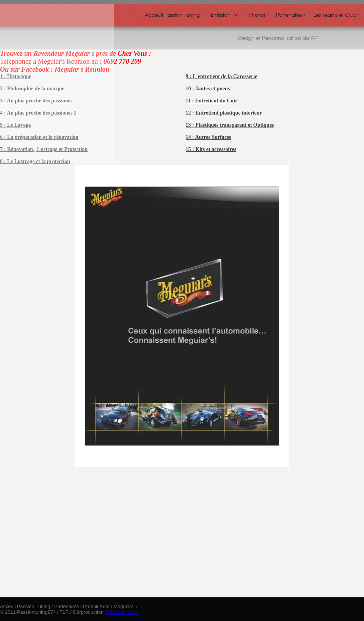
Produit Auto (96, 606)
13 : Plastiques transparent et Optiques (230, 125)
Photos (259, 15)
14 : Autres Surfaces (209, 137)
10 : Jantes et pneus (208, 89)
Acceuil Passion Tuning (174, 15)
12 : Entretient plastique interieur (224, 113)
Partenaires (291, 15)
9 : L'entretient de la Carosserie (222, 76)
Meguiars (124, 606)
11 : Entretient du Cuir (212, 101)
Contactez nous (122, 612)
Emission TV (226, 15)
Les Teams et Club (337, 15)
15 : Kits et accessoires (211, 149)
